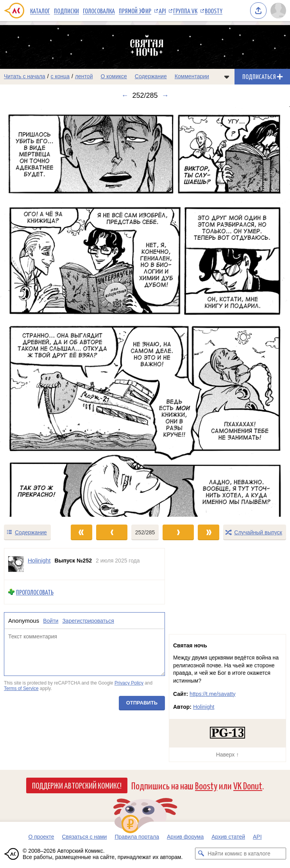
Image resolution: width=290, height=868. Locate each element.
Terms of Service (21, 688)
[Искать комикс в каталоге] (201, 854)
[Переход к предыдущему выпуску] (36, 312)
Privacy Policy (129, 683)
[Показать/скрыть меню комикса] (227, 77)
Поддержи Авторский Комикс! (77, 785)
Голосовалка (99, 11)
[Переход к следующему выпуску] (145, 312)
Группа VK (185, 11)
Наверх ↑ (227, 755)
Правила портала (137, 837)
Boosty (214, 11)
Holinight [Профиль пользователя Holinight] (39, 560)
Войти (51, 621)
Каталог (40, 11)
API (162, 11)
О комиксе (114, 76)
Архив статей (228, 837)
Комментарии (192, 76)
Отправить (142, 703)
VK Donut (248, 785)
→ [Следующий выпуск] (165, 95)
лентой (84, 76)
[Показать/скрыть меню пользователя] (278, 11)
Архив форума (185, 837)
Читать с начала (25, 76)
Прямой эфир (135, 11)
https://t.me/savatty (213, 694)
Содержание (151, 76)
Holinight (204, 707)
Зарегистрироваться (88, 621)
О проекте (41, 837)
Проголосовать (35, 592)
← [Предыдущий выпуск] (125, 95)
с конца (60, 76)
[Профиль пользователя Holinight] (16, 564)
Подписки (66, 11)
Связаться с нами (84, 837)
